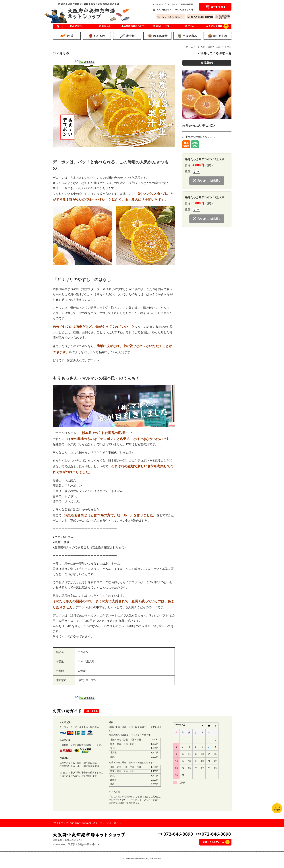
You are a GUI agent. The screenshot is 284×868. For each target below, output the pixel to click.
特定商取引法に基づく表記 (84, 823)
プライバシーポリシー (112, 823)
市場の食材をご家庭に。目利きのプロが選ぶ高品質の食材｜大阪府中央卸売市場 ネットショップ (90, 13)
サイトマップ (61, 823)
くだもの (201, 47)
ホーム (190, 47)
